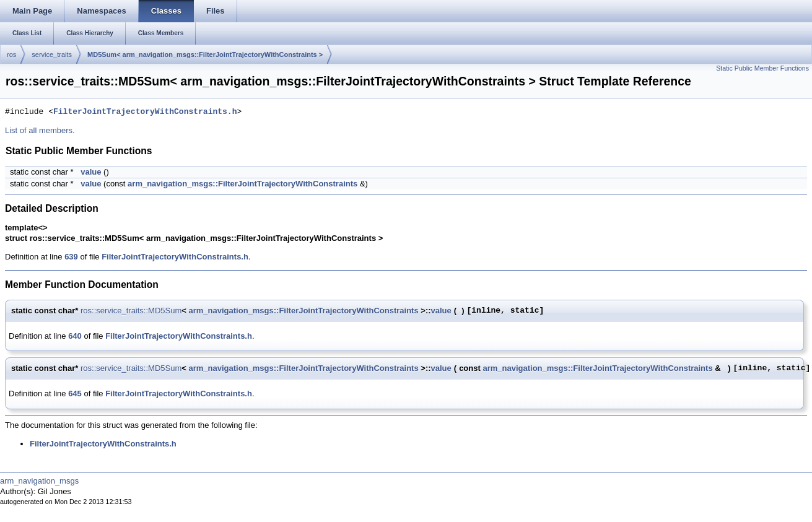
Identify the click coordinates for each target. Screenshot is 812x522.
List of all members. (40, 130)
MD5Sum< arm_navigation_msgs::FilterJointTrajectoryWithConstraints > (205, 54)
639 (71, 257)
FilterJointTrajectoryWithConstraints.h (145, 112)
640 (75, 336)
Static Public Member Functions (762, 68)
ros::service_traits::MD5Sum (131, 311)
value (91, 172)
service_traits (52, 54)
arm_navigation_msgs (39, 481)
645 (75, 394)
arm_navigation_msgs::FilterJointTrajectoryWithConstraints (242, 184)
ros (11, 54)
